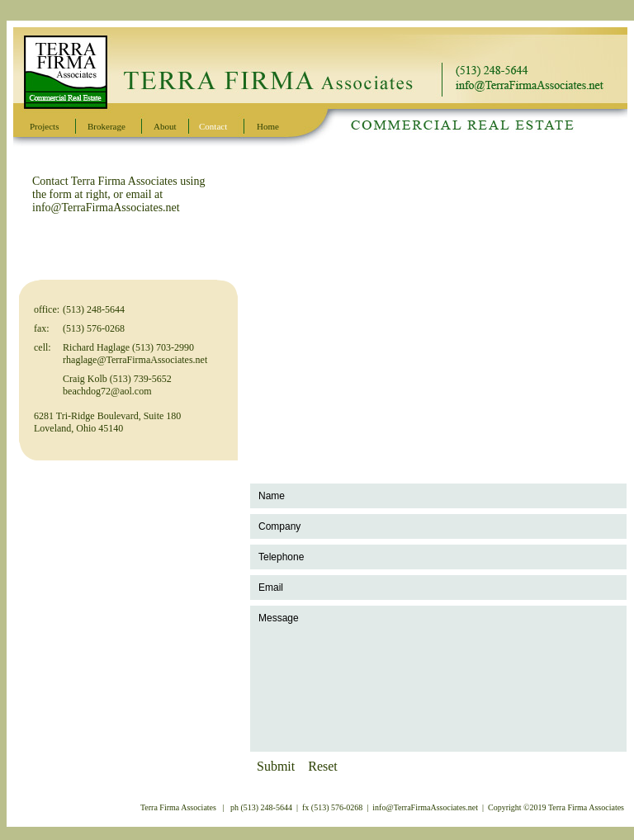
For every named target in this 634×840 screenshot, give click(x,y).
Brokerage (106, 126)
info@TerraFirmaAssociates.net (106, 208)
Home (268, 126)
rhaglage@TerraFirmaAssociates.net (135, 360)
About (165, 126)
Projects (44, 126)
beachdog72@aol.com (107, 391)
